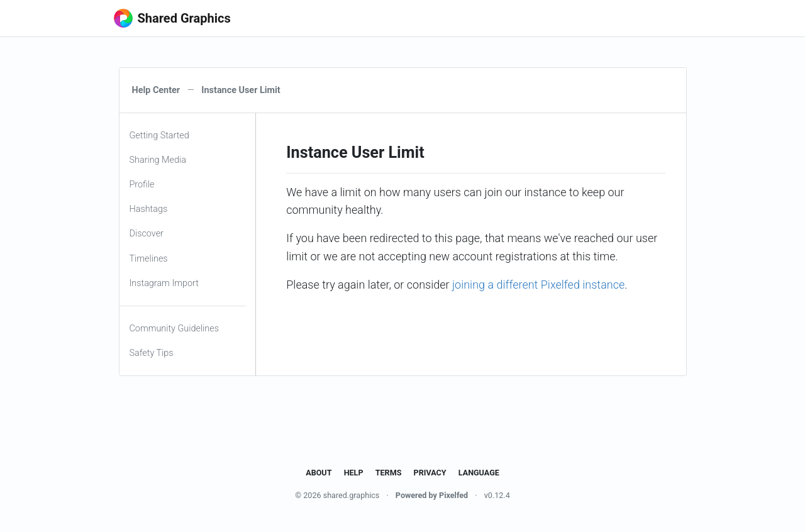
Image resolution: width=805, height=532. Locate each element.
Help (354, 473)
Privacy (430, 473)
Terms (389, 473)
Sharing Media (158, 160)
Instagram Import (164, 283)
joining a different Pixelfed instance (538, 285)
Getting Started (159, 136)
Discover (147, 234)
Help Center (156, 90)
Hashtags (149, 209)
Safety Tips (152, 353)
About (319, 473)
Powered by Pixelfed (432, 495)
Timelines (149, 259)
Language (479, 473)
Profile (142, 185)
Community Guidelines (175, 329)
